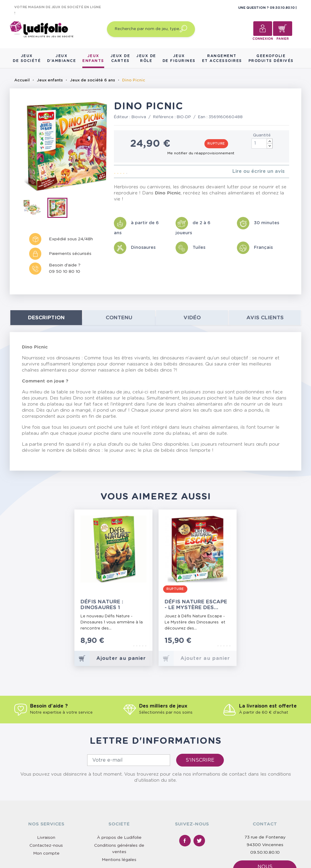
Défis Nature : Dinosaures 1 (102, 605)
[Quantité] (262, 144)
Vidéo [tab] (192, 318)
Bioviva (139, 117)
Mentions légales (119, 860)
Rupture (216, 144)
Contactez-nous (46, 846)
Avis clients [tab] (265, 318)
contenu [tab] (119, 318)
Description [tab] (46, 318)
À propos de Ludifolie (119, 838)
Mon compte (46, 853)
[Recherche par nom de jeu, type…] (151, 29)
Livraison (46, 838)
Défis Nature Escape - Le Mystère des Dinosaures (196, 605)
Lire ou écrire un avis (258, 171)
